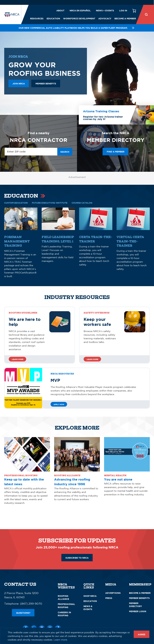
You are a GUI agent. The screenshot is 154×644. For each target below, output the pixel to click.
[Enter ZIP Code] (31, 152)
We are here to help (25, 322)
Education (53, 18)
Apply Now (59, 404)
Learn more (18, 359)
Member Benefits (139, 598)
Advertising (113, 593)
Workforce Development (79, 18)
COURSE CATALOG (82, 203)
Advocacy (105, 18)
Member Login (138, 611)
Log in (123, 10)
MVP (55, 380)
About (60, 10)
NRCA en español (80, 10)
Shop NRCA (90, 596)
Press (109, 598)
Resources (37, 18)
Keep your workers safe (97, 322)
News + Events (105, 10)
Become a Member (125, 18)
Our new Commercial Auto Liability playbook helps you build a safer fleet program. (77, 28)
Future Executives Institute (50, 203)
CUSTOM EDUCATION (16, 203)
